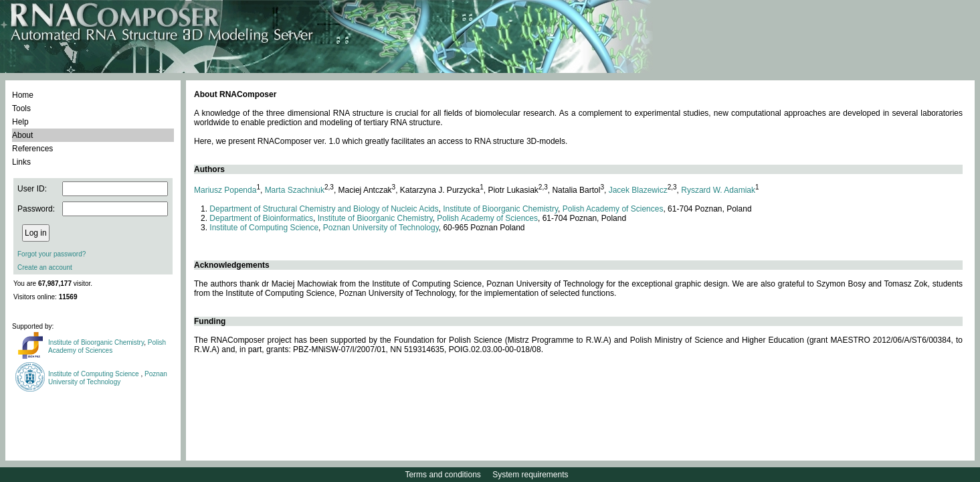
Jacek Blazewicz (638, 190)
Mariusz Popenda (225, 190)
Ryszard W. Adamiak (718, 190)
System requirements (530, 475)
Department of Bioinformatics (261, 218)
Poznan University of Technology (108, 378)
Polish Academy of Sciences (107, 346)
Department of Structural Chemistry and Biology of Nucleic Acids (324, 209)
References (32, 149)
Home (23, 95)
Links (21, 162)
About (22, 135)
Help (20, 122)
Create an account (45, 267)
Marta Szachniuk (295, 190)
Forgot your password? (52, 254)
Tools (21, 108)
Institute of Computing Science (94, 374)
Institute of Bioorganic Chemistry (96, 342)
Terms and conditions (443, 475)
